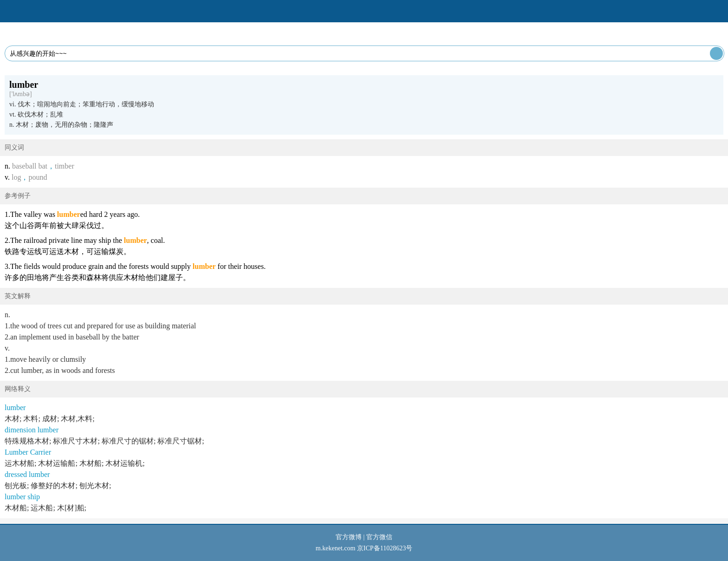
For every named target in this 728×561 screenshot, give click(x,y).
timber (65, 166)
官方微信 (379, 537)
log (16, 177)
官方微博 (349, 537)
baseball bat (30, 166)
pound (38, 177)
